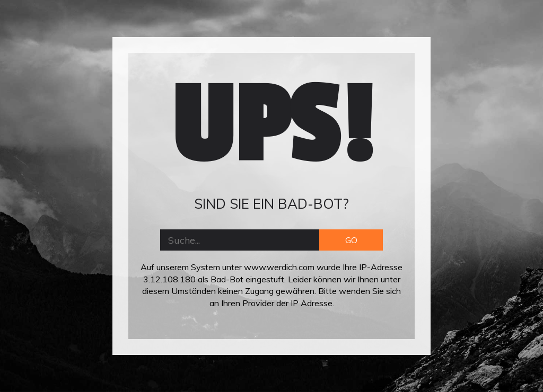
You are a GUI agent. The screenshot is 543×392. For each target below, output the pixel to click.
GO (351, 240)
